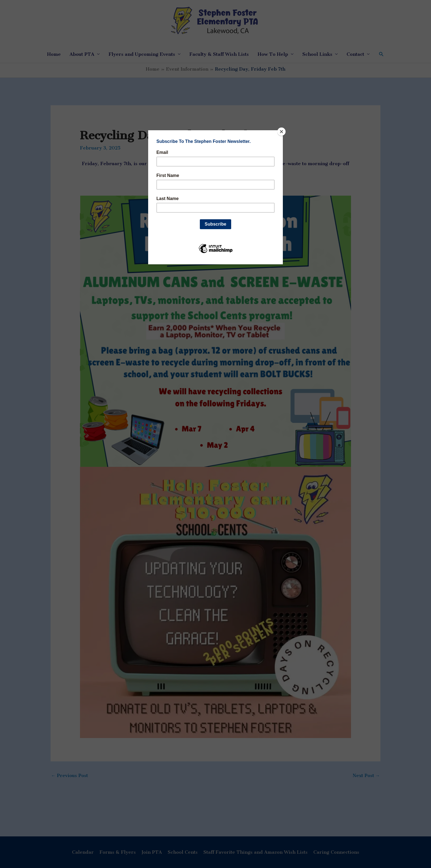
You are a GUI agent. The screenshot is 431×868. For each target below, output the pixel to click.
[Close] (281, 132)
